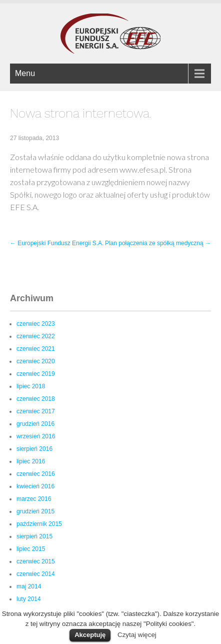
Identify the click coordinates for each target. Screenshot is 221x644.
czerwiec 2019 (36, 374)
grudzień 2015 (35, 511)
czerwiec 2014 (36, 574)
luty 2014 (29, 599)
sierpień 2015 (34, 536)
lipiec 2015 (31, 549)
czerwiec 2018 (36, 399)
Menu (25, 73)
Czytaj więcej (137, 635)
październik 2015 (39, 524)
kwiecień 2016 (35, 486)
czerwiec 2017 (36, 411)
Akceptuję (90, 635)
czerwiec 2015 (36, 561)
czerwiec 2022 (36, 336)
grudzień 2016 (35, 424)
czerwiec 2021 (36, 349)
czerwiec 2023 (36, 324)
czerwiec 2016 (36, 474)
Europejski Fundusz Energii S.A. (57, 243)
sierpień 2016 (34, 449)
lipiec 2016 (31, 461)
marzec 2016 (34, 499)
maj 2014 (29, 586)
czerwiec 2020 (36, 361)
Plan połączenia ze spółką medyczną (158, 243)
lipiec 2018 (31, 386)
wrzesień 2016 (36, 436)
